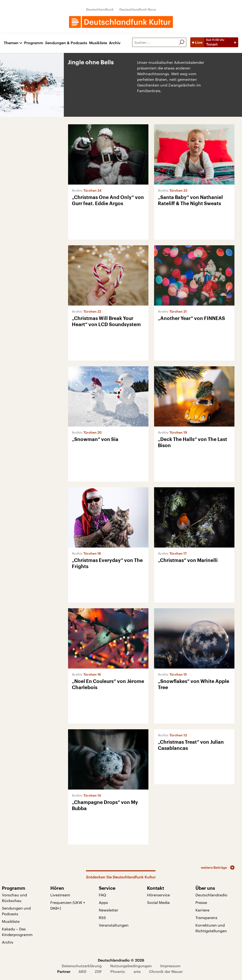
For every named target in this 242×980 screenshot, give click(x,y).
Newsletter (108, 910)
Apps (103, 902)
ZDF (98, 971)
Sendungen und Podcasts (16, 911)
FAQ (102, 895)
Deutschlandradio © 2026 (121, 960)
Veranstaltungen (114, 925)
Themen (11, 43)
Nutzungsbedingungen (131, 966)
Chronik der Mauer (166, 971)
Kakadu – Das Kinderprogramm (17, 932)
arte (137, 971)
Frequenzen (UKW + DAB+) (68, 905)
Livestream (60, 895)
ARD (82, 971)
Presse (201, 902)
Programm (34, 43)
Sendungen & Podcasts (66, 43)
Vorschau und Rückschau (14, 898)
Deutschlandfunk (100, 9)
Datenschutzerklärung (82, 966)
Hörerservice (158, 895)
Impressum (170, 966)
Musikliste (98, 43)
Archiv (115, 43)
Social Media (158, 902)
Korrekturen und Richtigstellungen (211, 928)
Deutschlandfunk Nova (138, 9)
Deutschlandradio (211, 895)
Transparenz (206, 917)
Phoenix (118, 971)
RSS (102, 917)
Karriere (202, 910)
